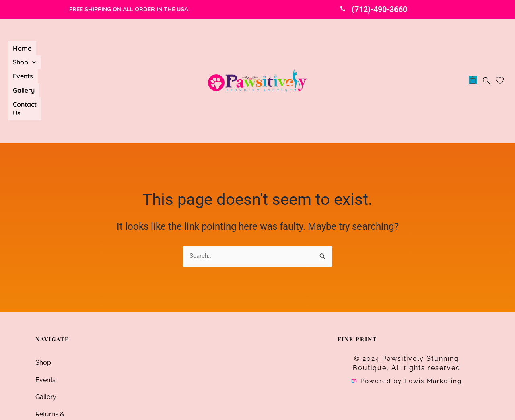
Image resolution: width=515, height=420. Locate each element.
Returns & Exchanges (67, 353)
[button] (53, 45)
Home (22, 45)
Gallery (114, 45)
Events (84, 45)
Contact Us (29, 55)
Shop (53, 45)
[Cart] (473, 49)
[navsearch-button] (486, 51)
